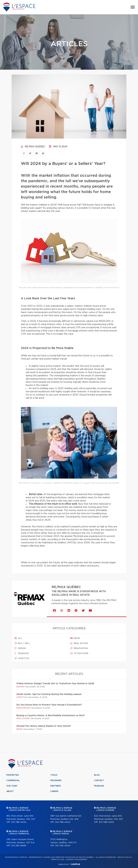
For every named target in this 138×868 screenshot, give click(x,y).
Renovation (79, 648)
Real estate (79, 643)
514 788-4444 (19, 822)
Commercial (13, 780)
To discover (79, 653)
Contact (99, 780)
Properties (13, 775)
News (75, 638)
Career (54, 791)
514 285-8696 (19, 846)
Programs (56, 780)
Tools (54, 775)
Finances (22, 653)
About (10, 791)
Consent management (76, 860)
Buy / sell (22, 643)
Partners (56, 786)
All (18, 638)
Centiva (75, 864)
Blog (97, 775)
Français (99, 786)
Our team (12, 786)
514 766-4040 (63, 846)
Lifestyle (22, 658)
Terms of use (57, 860)
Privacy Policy (125, 857)
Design (20, 648)
